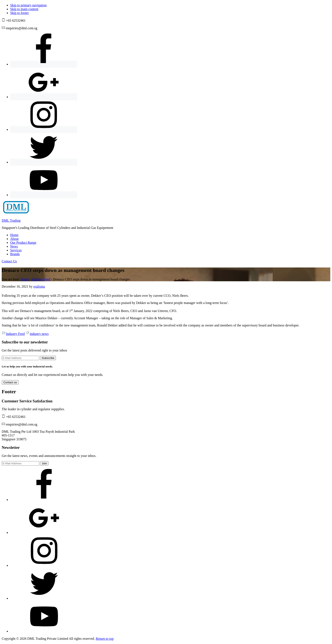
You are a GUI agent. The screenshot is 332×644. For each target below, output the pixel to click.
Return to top (105, 639)
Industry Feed (15, 334)
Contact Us (9, 261)
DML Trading (11, 220)
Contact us (10, 382)
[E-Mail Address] (20, 358)
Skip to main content (24, 9)
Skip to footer (19, 13)
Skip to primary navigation (28, 5)
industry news (39, 334)
